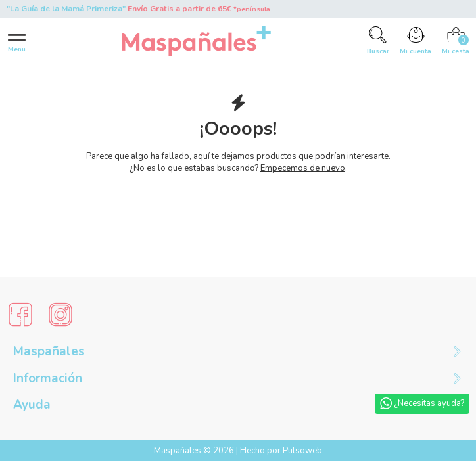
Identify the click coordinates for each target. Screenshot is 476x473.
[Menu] (17, 41)
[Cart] (456, 41)
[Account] (416, 41)
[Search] (378, 41)
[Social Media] (20, 315)
